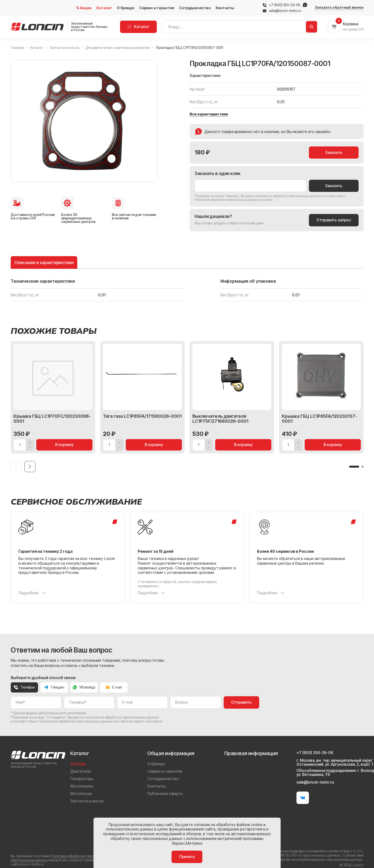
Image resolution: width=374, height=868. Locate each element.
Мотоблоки (81, 794)
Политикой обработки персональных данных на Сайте (233, 200)
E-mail (114, 687)
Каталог (104, 8)
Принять (187, 857)
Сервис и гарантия (157, 8)
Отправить (241, 702)
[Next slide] (30, 467)
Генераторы (82, 779)
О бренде (125, 8)
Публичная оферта (165, 794)
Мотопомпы (82, 786)
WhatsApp (84, 687)
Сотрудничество (195, 8)
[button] (354, 467)
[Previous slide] (16, 467)
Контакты (225, 8)
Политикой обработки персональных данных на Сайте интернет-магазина (101, 721)
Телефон (24, 687)
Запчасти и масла (87, 801)
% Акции (84, 8)
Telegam (54, 687)
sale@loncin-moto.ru (282, 11)
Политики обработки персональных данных (87, 856)
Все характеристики (209, 114)
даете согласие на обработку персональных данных (283, 196)
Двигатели (81, 771)
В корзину (64, 445)
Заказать (334, 153)
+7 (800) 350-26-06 (284, 5)
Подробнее (32, 593)
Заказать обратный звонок (339, 7)
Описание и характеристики (44, 262)
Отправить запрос (334, 220)
